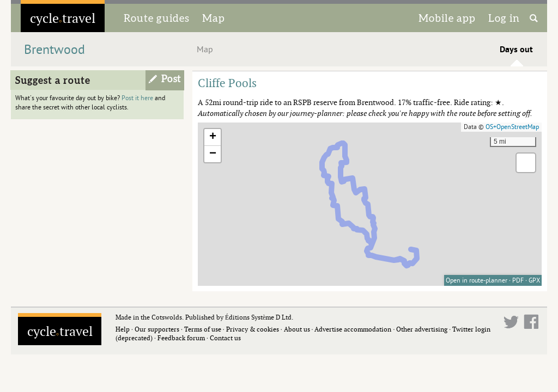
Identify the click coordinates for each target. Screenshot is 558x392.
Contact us (225, 338)
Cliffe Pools (227, 83)
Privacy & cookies (253, 329)
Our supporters (157, 329)
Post (171, 79)
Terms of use (203, 329)
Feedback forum (181, 338)
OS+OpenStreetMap (512, 127)
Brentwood (54, 50)
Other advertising (422, 329)
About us (297, 329)
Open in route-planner (477, 280)
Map (214, 18)
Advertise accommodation (353, 329)
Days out (516, 50)
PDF (518, 280)
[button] (213, 137)
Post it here (137, 98)
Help (123, 329)
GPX (534, 280)
